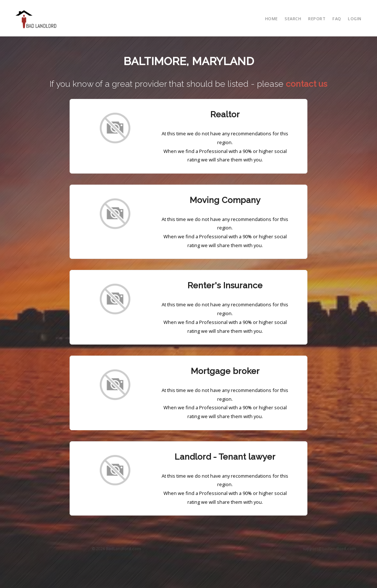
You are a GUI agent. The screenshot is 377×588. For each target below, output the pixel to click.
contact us (306, 84)
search (293, 19)
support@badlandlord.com (329, 548)
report (317, 19)
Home (272, 19)
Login (355, 19)
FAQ (337, 19)
